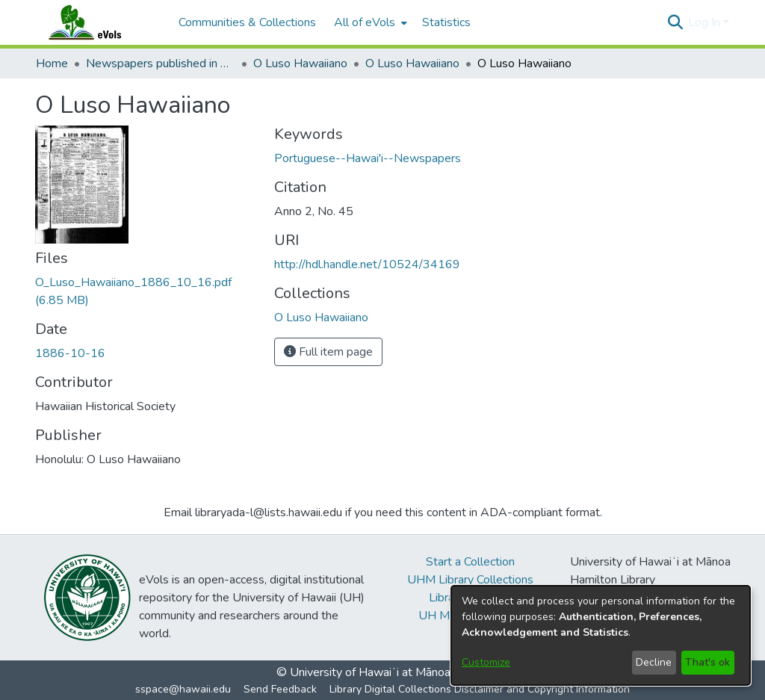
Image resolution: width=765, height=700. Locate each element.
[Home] (99, 22)
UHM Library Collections (470, 580)
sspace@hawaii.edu (183, 689)
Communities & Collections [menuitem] (247, 22)
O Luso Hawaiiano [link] (300, 64)
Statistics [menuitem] (446, 22)
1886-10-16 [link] (70, 353)
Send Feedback (280, 689)
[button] (675, 22)
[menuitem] (369, 22)
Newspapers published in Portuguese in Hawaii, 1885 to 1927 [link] (161, 64)
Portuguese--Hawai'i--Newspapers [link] (368, 158)
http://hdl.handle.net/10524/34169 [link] (367, 264)
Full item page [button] (328, 352)
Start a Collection (470, 562)
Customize (486, 662)
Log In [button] (706, 22)
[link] (321, 318)
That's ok (707, 662)
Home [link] (52, 64)
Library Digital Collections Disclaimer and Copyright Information (480, 689)
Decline (654, 662)
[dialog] (601, 635)
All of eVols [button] (365, 22)
